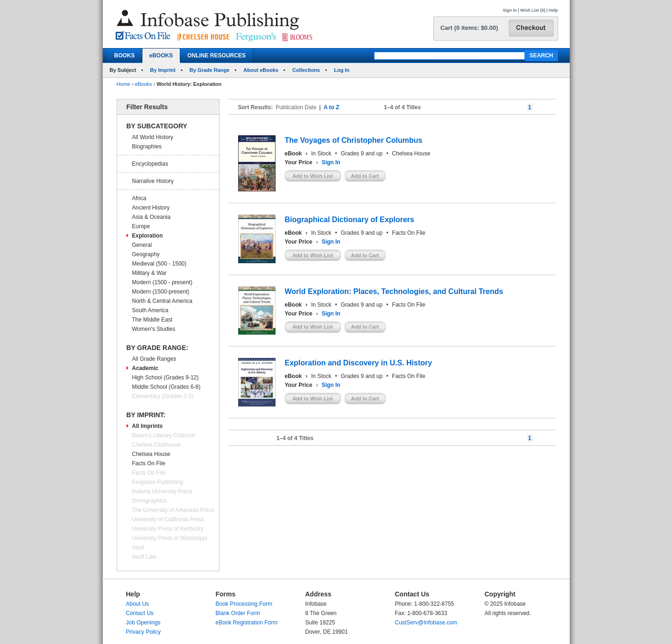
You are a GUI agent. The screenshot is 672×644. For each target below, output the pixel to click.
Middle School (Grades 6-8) (166, 387)
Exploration (148, 236)
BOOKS (125, 56)
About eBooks (261, 70)
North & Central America (162, 301)
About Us (138, 604)
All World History (153, 137)
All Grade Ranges (154, 359)
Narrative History (153, 181)
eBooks (144, 84)
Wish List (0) (533, 10)
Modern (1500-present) (161, 292)
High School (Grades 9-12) (166, 378)
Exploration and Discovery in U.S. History (359, 363)
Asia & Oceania (152, 217)
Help (553, 10)
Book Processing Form (244, 604)
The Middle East (152, 320)
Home (124, 84)
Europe (141, 226)
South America (150, 310)
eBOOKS (161, 56)
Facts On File (149, 463)
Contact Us (140, 613)
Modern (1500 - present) (162, 282)
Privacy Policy (144, 632)
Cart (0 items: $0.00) (469, 28)
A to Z (332, 107)
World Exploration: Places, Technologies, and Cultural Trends (394, 291)
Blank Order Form (238, 613)
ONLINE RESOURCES (216, 56)
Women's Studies (154, 329)
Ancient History (151, 208)
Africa (139, 198)
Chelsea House (151, 454)
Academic (145, 368)
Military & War (149, 273)
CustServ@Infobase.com (426, 623)
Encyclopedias (150, 164)
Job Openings (143, 623)
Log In (342, 70)
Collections (306, 70)
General (142, 245)
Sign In (510, 10)
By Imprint (163, 70)
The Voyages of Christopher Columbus (354, 140)
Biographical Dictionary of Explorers (350, 220)
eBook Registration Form (247, 623)
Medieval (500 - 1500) (159, 264)
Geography (146, 254)
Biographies (147, 147)
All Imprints (148, 426)
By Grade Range (210, 70)
